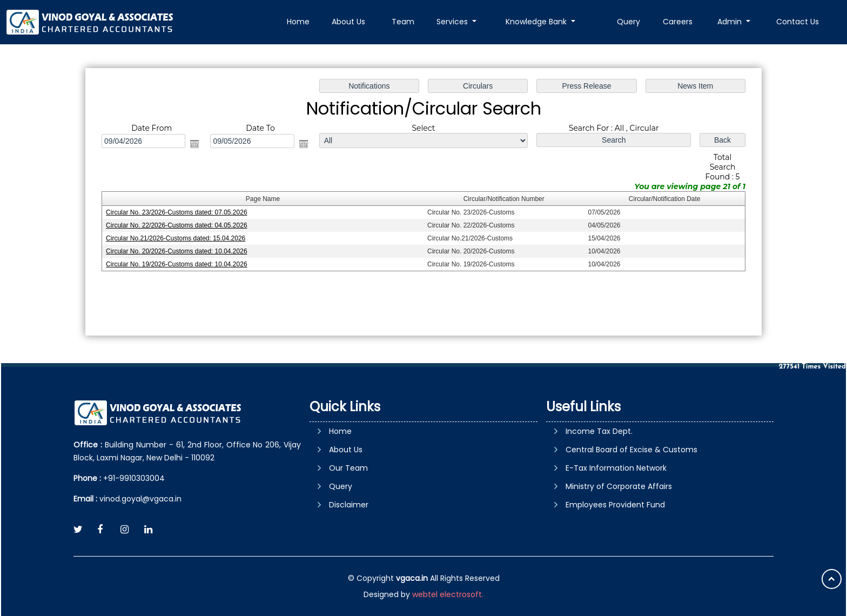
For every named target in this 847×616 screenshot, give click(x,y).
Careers (678, 22)
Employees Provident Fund (615, 505)
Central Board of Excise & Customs (631, 450)
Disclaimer (349, 505)
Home (298, 22)
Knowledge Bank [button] (537, 22)
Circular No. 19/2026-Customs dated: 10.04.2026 (179, 264)
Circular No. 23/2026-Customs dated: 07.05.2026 (179, 212)
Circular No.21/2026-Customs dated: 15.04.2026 (178, 238)
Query (628, 22)
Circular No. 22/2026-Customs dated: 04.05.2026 (179, 225)
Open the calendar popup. (197, 144)
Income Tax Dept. (599, 431)
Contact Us (798, 22)
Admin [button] (731, 22)
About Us (348, 22)
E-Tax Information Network (616, 468)
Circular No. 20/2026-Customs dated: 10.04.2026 (179, 251)
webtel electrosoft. (448, 594)
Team (403, 22)
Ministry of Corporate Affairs (619, 486)
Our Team (348, 468)
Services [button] (453, 22)
